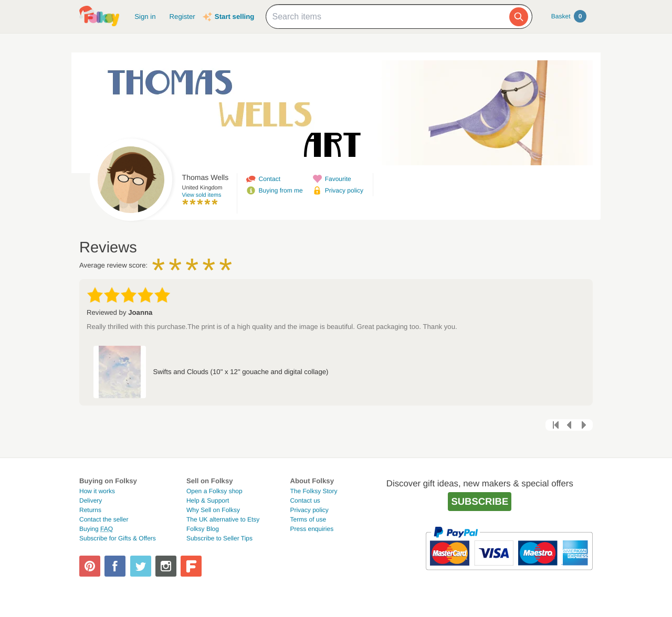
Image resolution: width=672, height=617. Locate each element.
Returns (90, 510)
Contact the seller (104, 519)
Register (182, 17)
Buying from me (281, 190)
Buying (96, 529)
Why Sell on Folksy (213, 510)
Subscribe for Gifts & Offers (118, 538)
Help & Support (208, 501)
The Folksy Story (313, 491)
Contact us (305, 501)
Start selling (234, 17)
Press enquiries (312, 529)
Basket (569, 16)
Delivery (91, 501)
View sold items (202, 195)
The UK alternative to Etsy (223, 519)
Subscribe (480, 501)
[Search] (519, 17)
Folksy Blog (203, 529)
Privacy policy (344, 190)
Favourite (338, 179)
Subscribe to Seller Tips (219, 538)
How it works (97, 491)
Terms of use (308, 519)
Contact (270, 179)
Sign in (145, 17)
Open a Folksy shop (214, 491)
